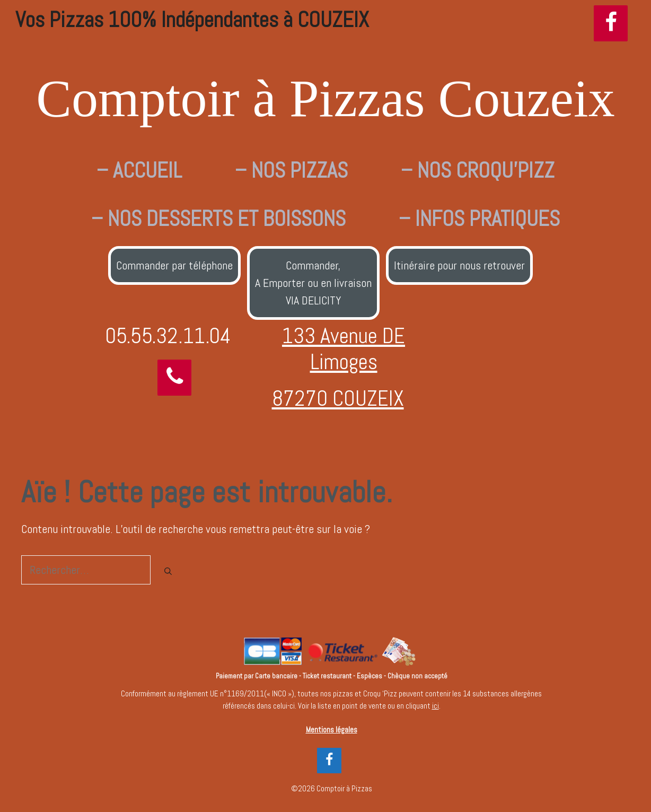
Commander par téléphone (174, 265)
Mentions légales (332, 730)
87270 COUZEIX (338, 398)
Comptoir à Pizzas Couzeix (325, 98)
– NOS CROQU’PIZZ (478, 171)
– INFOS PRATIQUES (479, 219)
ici (436, 706)
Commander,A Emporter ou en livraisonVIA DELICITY (313, 283)
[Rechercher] (168, 571)
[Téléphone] (174, 378)
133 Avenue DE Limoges (344, 349)
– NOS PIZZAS (291, 171)
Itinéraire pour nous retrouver (459, 265)
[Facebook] (611, 23)
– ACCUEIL (139, 171)
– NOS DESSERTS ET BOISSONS (218, 219)
